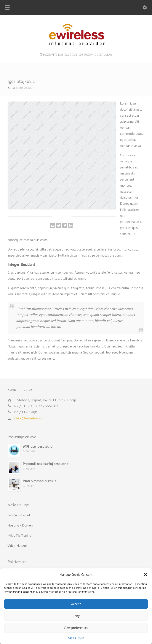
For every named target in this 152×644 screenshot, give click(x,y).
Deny (76, 616)
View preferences (76, 628)
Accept (76, 604)
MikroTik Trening (19, 535)
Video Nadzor (17, 546)
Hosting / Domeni (20, 525)
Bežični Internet (19, 515)
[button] (146, 575)
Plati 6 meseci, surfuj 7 (39, 481)
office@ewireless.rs (27, 418)
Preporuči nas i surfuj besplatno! (46, 464)
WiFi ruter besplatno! (38, 446)
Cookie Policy (76, 638)
